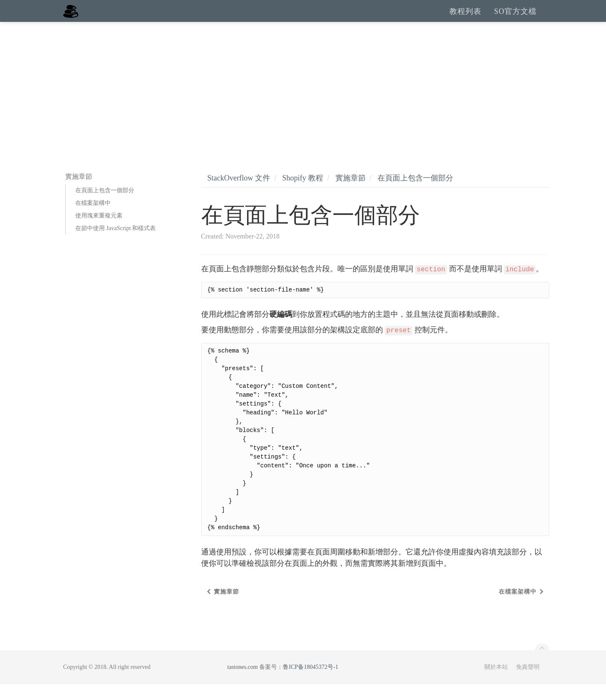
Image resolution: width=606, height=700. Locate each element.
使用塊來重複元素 (99, 232)
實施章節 (351, 194)
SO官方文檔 (515, 19)
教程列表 (465, 19)
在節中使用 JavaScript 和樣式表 (116, 244)
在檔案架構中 (93, 219)
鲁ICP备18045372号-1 (310, 683)
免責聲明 (528, 683)
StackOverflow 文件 (239, 194)
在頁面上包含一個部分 (105, 206)
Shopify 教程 (303, 194)
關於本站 (496, 683)
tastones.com (243, 683)
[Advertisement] (303, 101)
